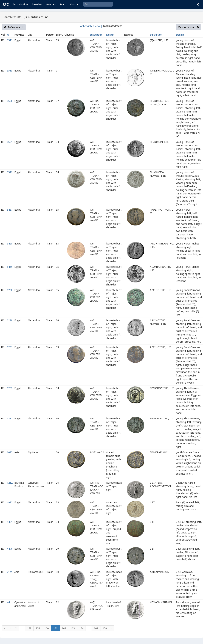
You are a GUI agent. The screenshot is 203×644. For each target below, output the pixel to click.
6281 (10, 418)
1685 (10, 452)
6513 (10, 71)
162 (64, 628)
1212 (10, 483)
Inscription (96, 35)
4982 (10, 502)
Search (37, 4)
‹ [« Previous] (5, 628)
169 (96, 628)
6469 (10, 267)
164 (81, 628)
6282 (10, 388)
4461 (10, 522)
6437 (10, 210)
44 (8, 602)
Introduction (21, 4)
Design (110, 35)
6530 (10, 101)
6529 (10, 172)
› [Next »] (112, 628)
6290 (10, 290)
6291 (10, 347)
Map (63, 4)
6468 (10, 243)
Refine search (14, 27)
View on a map (188, 27)
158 (29, 628)
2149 (10, 572)
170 (105, 628)
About (74, 4)
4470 (10, 549)
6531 (10, 142)
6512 (10, 40)
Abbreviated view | (91, 26)
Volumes (51, 4)
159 (38, 628)
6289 (10, 320)
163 (73, 628)
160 (47, 628)
